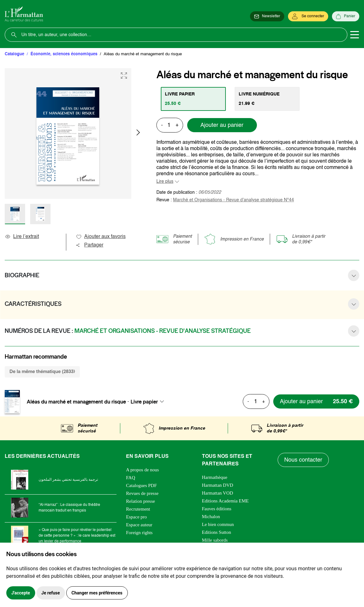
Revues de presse (142, 493)
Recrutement (138, 509)
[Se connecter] (308, 16)
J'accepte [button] (21, 593)
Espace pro (136, 517)
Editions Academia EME (225, 501)
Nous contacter (303, 460)
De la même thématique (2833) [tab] (42, 372)
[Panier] (346, 16)
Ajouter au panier (222, 125)
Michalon (211, 517)
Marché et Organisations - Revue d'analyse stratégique (234, 200)
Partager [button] (90, 245)
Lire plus (165, 182)
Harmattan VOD (217, 493)
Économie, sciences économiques (64, 54)
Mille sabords (215, 540)
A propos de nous (142, 470)
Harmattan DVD (218, 485)
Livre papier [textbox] (144, 402)
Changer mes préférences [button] (97, 593)
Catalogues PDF (141, 485)
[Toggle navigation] (355, 35)
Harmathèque (215, 477)
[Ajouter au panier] (316, 401)
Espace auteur (139, 525)
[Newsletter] (267, 16)
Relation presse (140, 501)
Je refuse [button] (51, 593)
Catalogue (14, 54)
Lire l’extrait (22, 237)
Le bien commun (218, 524)
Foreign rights (139, 533)
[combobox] (149, 402)
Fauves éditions (217, 509)
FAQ (130, 478)
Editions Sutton (217, 532)
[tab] (193, 99)
